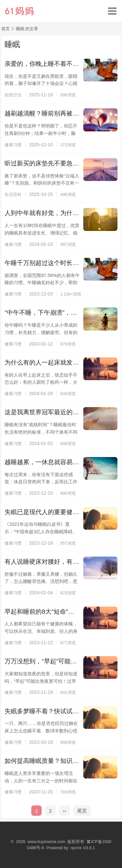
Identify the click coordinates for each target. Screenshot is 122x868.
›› (64, 811)
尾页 (82, 811)
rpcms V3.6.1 (83, 848)
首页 (6, 29)
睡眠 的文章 (27, 29)
